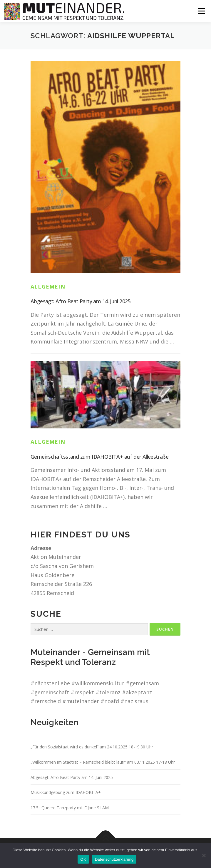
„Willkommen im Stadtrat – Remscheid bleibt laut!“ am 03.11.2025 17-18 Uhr (103, 762)
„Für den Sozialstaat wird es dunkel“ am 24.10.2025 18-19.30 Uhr (92, 747)
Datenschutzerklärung (114, 859)
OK (83, 859)
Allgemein (48, 286)
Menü (201, 11)
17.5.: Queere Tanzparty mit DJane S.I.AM (70, 808)
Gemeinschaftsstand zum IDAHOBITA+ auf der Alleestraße (99, 457)
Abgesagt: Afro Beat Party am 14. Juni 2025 (81, 301)
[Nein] (204, 855)
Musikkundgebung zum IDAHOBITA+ (66, 792)
